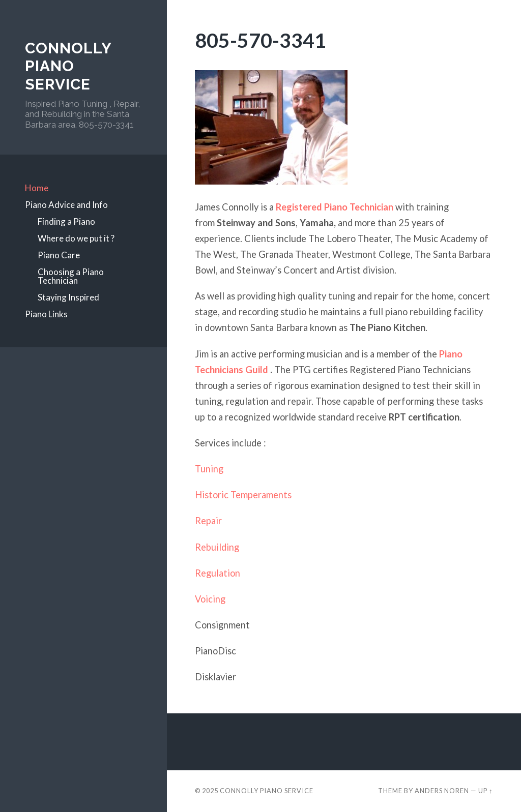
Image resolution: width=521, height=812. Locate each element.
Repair (209, 521)
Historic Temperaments (243, 495)
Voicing (210, 599)
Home (37, 188)
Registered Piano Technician (335, 207)
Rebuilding (217, 547)
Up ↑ (485, 791)
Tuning (209, 469)
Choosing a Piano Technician (71, 276)
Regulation (218, 573)
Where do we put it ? (76, 238)
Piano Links (46, 314)
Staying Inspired (68, 297)
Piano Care (59, 255)
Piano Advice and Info (66, 205)
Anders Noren (442, 791)
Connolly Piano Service (68, 66)
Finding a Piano (66, 221)
